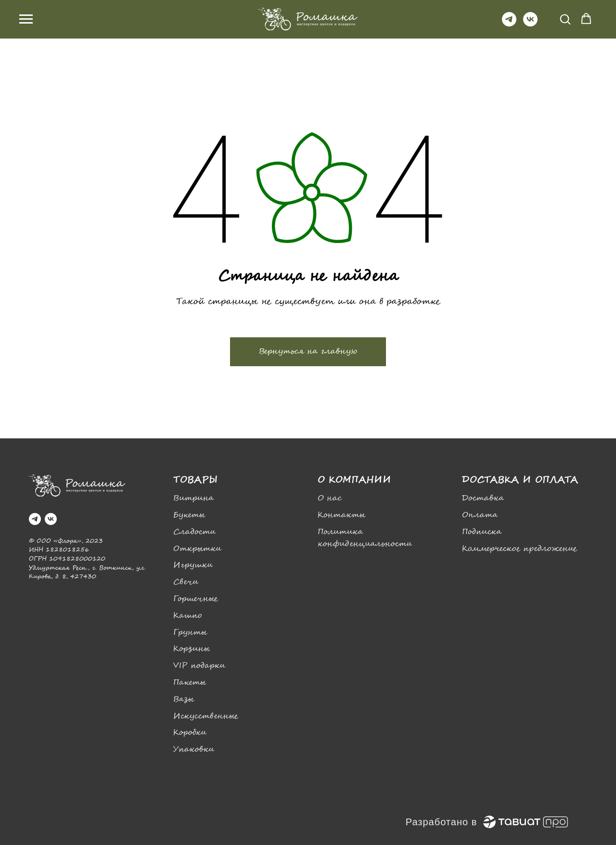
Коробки (190, 733)
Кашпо (187, 616)
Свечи (186, 582)
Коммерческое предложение (520, 549)
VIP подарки (199, 666)
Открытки (197, 549)
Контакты (341, 515)
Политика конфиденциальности (365, 538)
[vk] (530, 24)
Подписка (482, 532)
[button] (565, 19)
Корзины (192, 649)
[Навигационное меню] (26, 19)
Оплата (480, 515)
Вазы (184, 699)
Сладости (194, 532)
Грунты (190, 633)
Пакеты (190, 683)
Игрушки (193, 565)
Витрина (193, 498)
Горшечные (196, 599)
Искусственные (206, 716)
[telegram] (509, 24)
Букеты (189, 515)
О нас (330, 498)
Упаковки (194, 749)
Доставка (483, 498)
